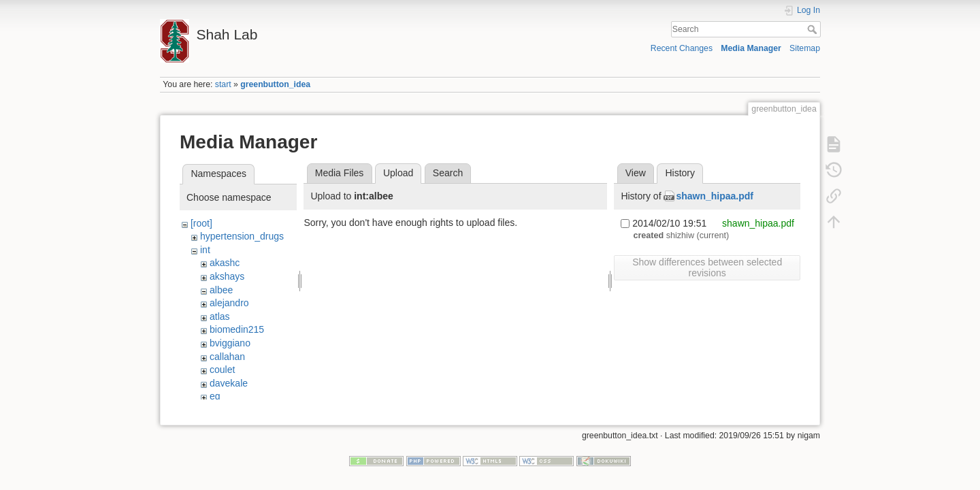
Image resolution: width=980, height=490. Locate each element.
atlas (220, 316)
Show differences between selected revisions (707, 267)
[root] (201, 223)
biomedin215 (237, 329)
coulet (222, 370)
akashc (225, 263)
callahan (227, 357)
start (223, 84)
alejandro (229, 303)
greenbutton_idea (275, 84)
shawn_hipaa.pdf (715, 196)
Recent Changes (682, 48)
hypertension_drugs (242, 236)
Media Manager (751, 48)
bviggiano (230, 343)
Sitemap (805, 48)
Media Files (340, 173)
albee (221, 290)
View (636, 173)
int (205, 250)
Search (814, 29)
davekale (229, 383)
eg (215, 396)
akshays (227, 276)
